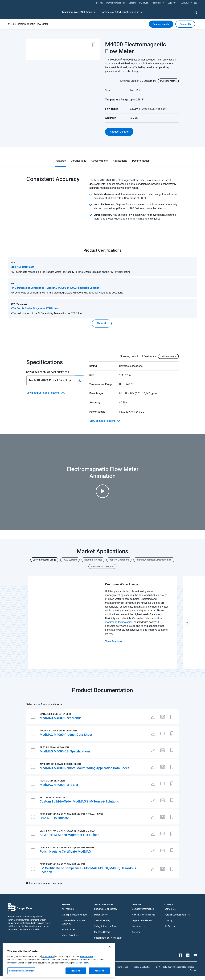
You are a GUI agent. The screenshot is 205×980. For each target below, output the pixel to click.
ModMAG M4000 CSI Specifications (65, 751)
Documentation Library (106, 909)
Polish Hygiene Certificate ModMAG (65, 851)
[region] (59, 960)
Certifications (78, 161)
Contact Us (170, 909)
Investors (137, 926)
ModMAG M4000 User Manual (61, 718)
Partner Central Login (175, 915)
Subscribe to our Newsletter (108, 938)
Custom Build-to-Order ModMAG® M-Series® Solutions (79, 801)
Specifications (99, 161)
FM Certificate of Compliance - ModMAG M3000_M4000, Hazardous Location (88, 870)
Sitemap (193, 970)
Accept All (99, 971)
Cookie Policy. (82, 963)
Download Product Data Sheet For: (48, 372)
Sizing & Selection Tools (106, 926)
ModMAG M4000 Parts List (59, 785)
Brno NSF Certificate (54, 818)
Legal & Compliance (142, 920)
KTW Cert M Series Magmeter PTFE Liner (69, 835)
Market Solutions (70, 935)
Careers (136, 932)
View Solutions (114, 641)
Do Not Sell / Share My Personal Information (175, 967)
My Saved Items (102, 932)
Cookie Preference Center (21, 971)
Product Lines (69, 929)
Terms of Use (122, 967)
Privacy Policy (87, 956)
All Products (68, 909)
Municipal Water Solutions (77, 12)
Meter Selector (101, 915)
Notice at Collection (142, 967)
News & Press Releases (143, 915)
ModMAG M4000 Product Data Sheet (66, 735)
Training (168, 920)
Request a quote (161, 24)
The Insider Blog (102, 920)
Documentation (141, 161)
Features (61, 161)
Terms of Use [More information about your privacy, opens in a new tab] (48, 956)
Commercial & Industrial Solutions (120, 12)
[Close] (110, 947)
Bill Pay (168, 926)
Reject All (76, 971)
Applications (120, 161)
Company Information (143, 909)
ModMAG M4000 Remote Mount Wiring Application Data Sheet (84, 768)
